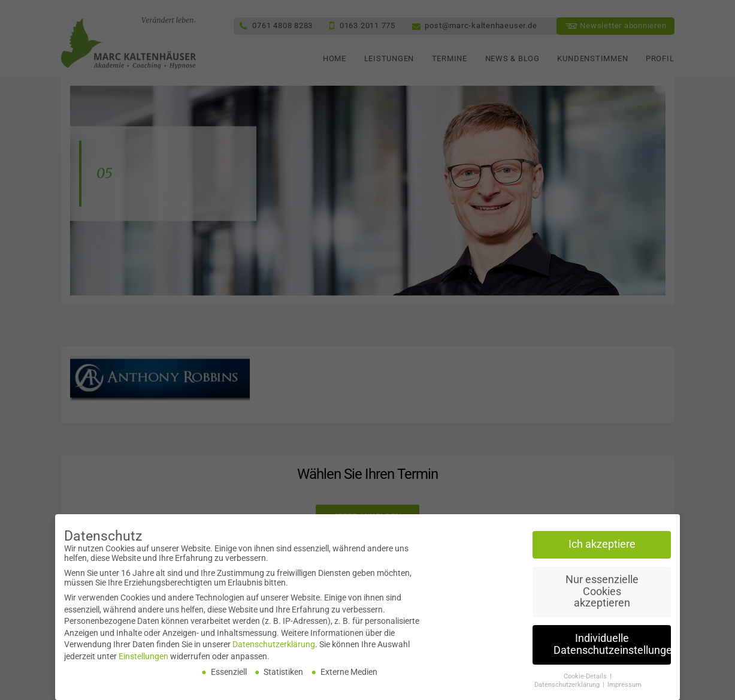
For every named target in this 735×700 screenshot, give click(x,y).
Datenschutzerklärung (274, 648)
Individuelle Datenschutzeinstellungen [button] (612, 648)
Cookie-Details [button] (586, 680)
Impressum (624, 689)
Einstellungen (143, 660)
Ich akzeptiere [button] (602, 548)
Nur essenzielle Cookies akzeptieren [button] (602, 595)
